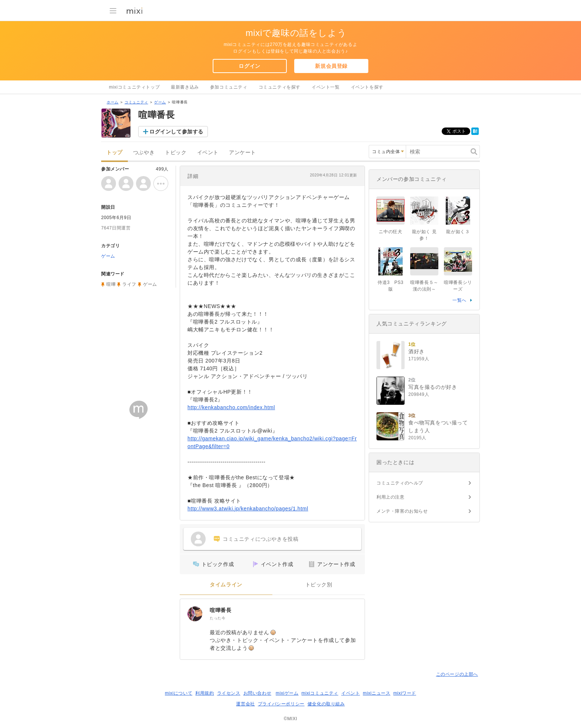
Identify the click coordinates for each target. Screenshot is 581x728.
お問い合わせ (258, 693)
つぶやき (144, 153)
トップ (114, 153)
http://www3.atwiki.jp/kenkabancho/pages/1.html (248, 509)
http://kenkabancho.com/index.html (231, 407)
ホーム (113, 102)
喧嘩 (111, 284)
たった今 (218, 618)
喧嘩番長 (220, 610)
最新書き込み (185, 87)
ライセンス (229, 693)
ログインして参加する (176, 132)
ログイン (249, 66)
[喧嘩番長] (195, 614)
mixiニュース (376, 693)
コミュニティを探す (280, 87)
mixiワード (405, 693)
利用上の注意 (391, 497)
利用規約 (205, 693)
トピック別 (319, 585)
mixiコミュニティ (320, 693)
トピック (176, 153)
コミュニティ (136, 102)
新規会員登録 (331, 66)
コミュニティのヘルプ (400, 483)
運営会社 (245, 704)
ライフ (129, 284)
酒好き (416, 351)
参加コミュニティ (229, 87)
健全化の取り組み (326, 704)
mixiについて (179, 693)
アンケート (243, 153)
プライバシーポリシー (281, 704)
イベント (208, 153)
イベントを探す (367, 87)
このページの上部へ (457, 674)
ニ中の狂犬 (390, 232)
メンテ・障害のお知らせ (402, 511)
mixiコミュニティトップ (134, 87)
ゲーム (160, 102)
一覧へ (459, 300)
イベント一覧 (326, 87)
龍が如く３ (458, 232)
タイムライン (226, 585)
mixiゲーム (287, 693)
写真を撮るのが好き (433, 387)
